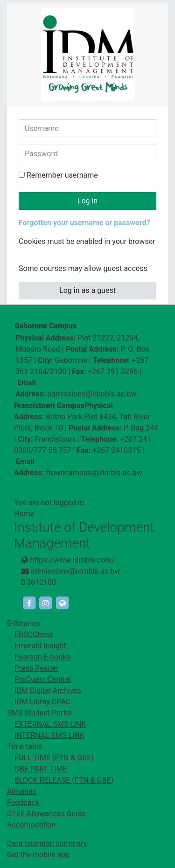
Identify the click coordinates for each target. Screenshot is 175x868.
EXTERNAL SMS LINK (50, 724)
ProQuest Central (43, 679)
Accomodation (31, 825)
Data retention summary (47, 844)
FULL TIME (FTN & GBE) (54, 758)
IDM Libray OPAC (42, 702)
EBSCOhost (33, 635)
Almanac (22, 791)
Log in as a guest (87, 290)
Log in (87, 201)
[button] (25, 253)
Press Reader (36, 668)
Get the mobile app (38, 855)
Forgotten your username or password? (84, 223)
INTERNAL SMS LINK (49, 735)
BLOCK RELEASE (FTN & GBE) (64, 780)
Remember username (62, 175)
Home (24, 514)
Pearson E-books (42, 657)
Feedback (23, 802)
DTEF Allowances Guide (46, 814)
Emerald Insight (40, 646)
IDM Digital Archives (48, 691)
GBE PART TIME (41, 769)
